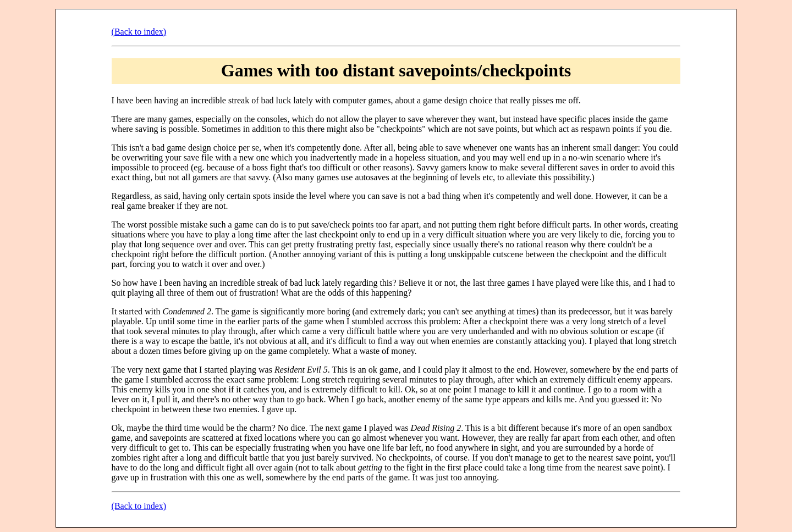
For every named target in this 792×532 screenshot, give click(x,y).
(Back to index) (139, 32)
